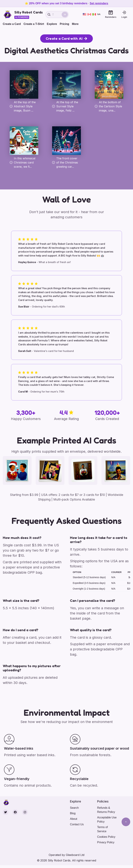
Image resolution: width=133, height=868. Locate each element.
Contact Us (77, 824)
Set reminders (99, 3)
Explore (52, 24)
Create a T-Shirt (34, 24)
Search (74, 808)
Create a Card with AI (66, 39)
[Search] (65, 15)
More (75, 24)
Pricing (64, 24)
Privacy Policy (106, 842)
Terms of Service (102, 829)
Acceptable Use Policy (107, 820)
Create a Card (12, 24)
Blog (73, 813)
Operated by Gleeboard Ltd (66, 855)
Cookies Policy (106, 837)
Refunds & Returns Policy (106, 810)
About (74, 819)
